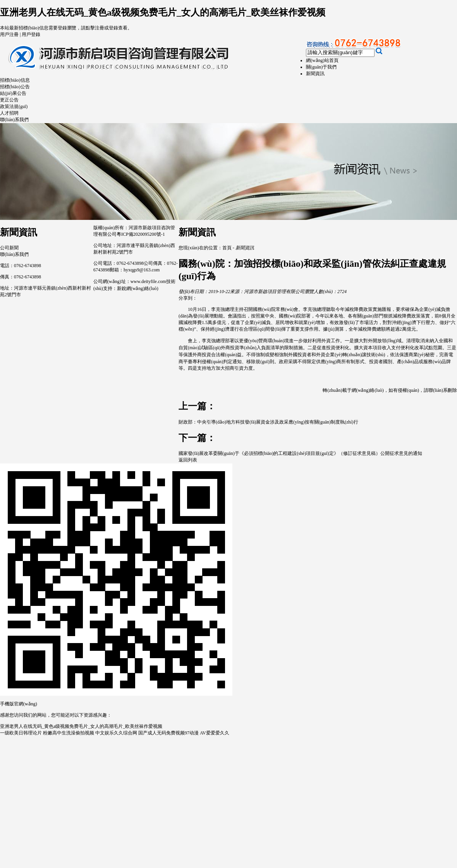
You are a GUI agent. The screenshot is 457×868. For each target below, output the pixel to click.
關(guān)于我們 (321, 67)
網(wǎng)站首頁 (322, 60)
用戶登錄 (31, 34)
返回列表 (188, 460)
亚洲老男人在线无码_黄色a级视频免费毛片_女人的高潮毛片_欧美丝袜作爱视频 (163, 12)
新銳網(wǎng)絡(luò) (138, 288)
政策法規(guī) (14, 106)
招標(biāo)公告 (15, 87)
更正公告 (9, 100)
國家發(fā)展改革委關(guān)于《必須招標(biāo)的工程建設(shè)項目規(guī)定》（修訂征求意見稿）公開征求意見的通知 (300, 453)
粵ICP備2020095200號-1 (141, 234)
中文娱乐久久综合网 (116, 733)
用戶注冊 (9, 34)
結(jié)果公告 (13, 93)
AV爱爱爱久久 (215, 733)
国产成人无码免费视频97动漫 (168, 733)
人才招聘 (9, 113)
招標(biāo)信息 (15, 80)
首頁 (227, 248)
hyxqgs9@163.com (142, 270)
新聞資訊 (315, 74)
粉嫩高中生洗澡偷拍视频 (69, 733)
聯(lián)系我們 (14, 120)
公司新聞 (9, 248)
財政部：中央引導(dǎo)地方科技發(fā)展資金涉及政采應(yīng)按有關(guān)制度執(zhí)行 (268, 422)
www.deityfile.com (148, 281)
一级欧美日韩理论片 (21, 733)
